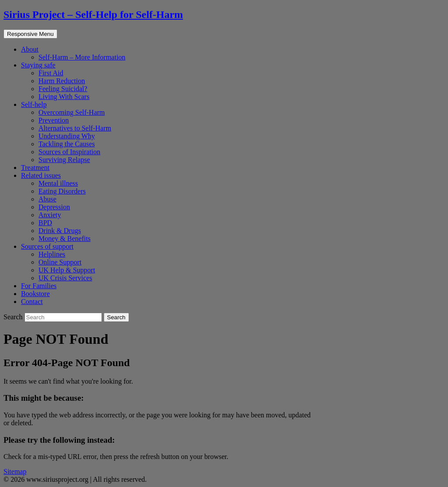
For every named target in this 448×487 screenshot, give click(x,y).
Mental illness (58, 183)
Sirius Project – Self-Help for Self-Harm (93, 14)
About (30, 49)
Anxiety (50, 215)
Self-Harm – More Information (82, 57)
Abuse (47, 199)
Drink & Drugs (60, 231)
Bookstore (35, 294)
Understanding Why (67, 136)
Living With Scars (64, 97)
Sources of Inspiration (69, 152)
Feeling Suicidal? (63, 89)
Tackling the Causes (67, 144)
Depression (54, 207)
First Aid (51, 73)
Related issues (41, 175)
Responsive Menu (30, 34)
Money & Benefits (65, 238)
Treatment (35, 168)
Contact (32, 302)
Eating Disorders (62, 191)
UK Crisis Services (65, 278)
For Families (39, 286)
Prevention (54, 120)
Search (14, 317)
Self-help (34, 104)
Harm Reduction (62, 81)
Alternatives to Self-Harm (75, 128)
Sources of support (47, 246)
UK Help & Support (67, 270)
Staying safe (38, 65)
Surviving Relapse (64, 160)
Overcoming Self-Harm (72, 112)
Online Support (60, 262)
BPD (45, 223)
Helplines (52, 254)
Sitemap (15, 471)
